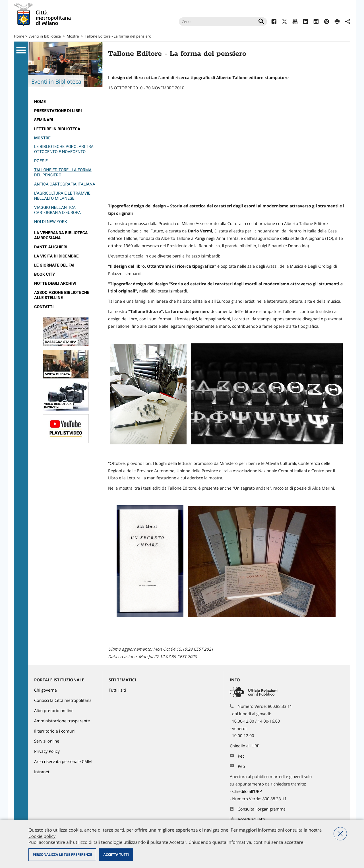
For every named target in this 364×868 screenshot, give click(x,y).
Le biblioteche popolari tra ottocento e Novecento (64, 149)
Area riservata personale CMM (63, 762)
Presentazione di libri (58, 111)
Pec (241, 756)
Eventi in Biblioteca (45, 36)
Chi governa (45, 690)
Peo (241, 767)
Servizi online (47, 741)
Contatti (44, 307)
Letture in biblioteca (57, 129)
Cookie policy (42, 836)
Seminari (44, 120)
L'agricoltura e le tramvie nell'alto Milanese (62, 196)
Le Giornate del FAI (54, 265)
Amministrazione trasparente (62, 721)
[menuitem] (66, 102)
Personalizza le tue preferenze (62, 854)
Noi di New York (51, 222)
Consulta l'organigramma (262, 809)
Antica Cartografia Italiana (65, 184)
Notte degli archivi (55, 284)
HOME (40, 102)
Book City (45, 274)
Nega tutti (340, 834)
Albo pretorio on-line (54, 711)
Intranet (42, 772)
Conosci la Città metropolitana (63, 701)
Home (19, 36)
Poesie (41, 161)
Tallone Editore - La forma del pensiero (118, 36)
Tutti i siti (117, 690)
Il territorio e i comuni (55, 731)
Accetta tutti (116, 854)
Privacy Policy (47, 751)
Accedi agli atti (251, 819)
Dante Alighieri (51, 247)
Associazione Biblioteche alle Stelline (62, 295)
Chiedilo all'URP (245, 746)
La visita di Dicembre (56, 256)
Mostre (73, 36)
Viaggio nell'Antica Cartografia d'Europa (57, 210)
